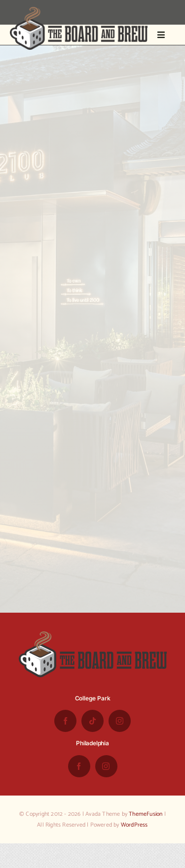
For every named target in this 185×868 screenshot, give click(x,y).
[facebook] (65, 721)
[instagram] (120, 721)
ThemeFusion (146, 814)
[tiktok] (92, 721)
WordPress (134, 825)
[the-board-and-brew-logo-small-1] (79, 11)
